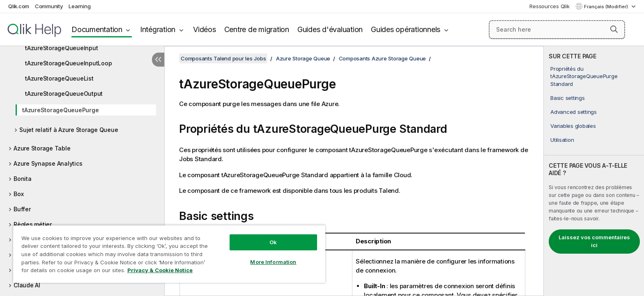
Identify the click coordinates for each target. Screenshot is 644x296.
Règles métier (33, 224)
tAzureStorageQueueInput (61, 48)
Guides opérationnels (406, 29)
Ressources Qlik (549, 6)
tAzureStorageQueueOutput (64, 94)
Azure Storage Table (42, 148)
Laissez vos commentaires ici (594, 241)
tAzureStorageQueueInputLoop (68, 63)
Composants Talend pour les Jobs (223, 58)
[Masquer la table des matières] (158, 60)
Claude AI (27, 285)
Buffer (22, 209)
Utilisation (562, 140)
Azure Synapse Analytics (48, 163)
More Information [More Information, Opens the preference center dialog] (273, 262)
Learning (79, 6)
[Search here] (557, 30)
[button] (614, 29)
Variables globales (573, 126)
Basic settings (568, 98)
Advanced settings (574, 112)
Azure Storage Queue (303, 58)
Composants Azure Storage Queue (383, 58)
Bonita (23, 179)
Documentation (97, 29)
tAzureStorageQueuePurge (60, 110)
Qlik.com (19, 6)
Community (49, 6)
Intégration (158, 29)
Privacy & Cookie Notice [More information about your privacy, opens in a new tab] (160, 270)
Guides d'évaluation (330, 29)
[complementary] (594, 171)
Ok (273, 242)
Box (18, 194)
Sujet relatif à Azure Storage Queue (69, 130)
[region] (169, 254)
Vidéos (205, 29)
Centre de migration (257, 29)
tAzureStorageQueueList (59, 78)
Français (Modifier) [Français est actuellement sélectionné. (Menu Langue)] (607, 7)
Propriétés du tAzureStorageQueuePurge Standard (584, 76)
